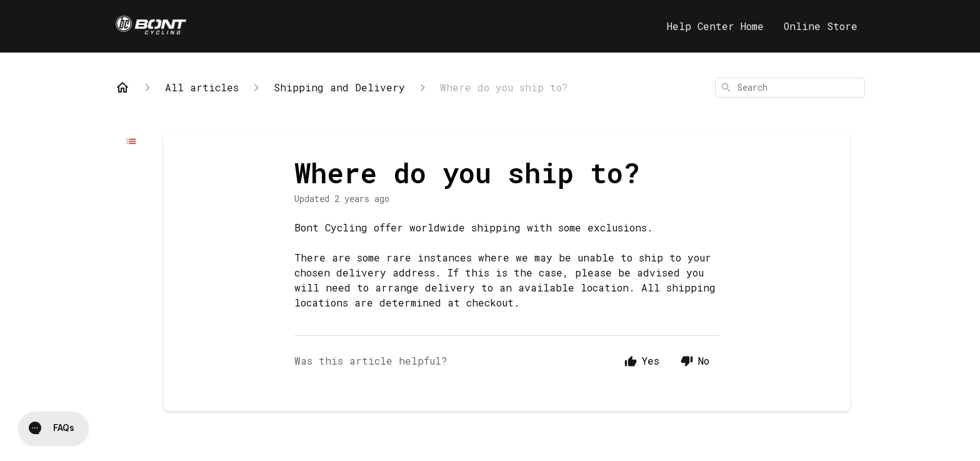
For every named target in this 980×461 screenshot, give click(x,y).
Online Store (821, 26)
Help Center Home (715, 26)
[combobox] (790, 88)
